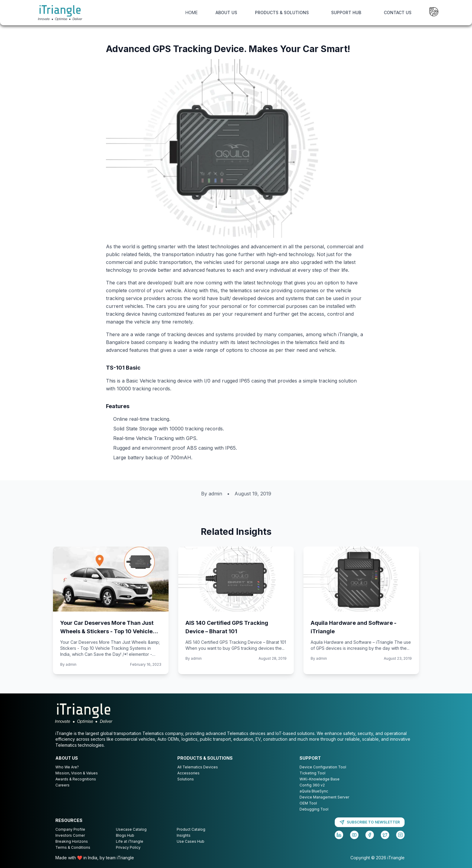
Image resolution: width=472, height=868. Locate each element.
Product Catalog (191, 829)
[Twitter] (385, 835)
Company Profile (70, 829)
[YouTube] (354, 835)
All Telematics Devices (198, 767)
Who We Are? (67, 767)
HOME (192, 12)
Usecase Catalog (131, 829)
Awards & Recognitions (76, 779)
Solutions (186, 779)
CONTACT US (398, 12)
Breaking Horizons (72, 841)
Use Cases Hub (191, 841)
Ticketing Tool (312, 773)
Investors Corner (70, 835)
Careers (62, 785)
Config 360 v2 (312, 785)
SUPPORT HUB (346, 12)
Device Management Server (324, 797)
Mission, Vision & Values (77, 773)
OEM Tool (308, 803)
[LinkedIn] (339, 835)
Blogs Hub (125, 835)
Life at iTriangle (130, 841)
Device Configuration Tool (323, 767)
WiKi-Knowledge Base (320, 779)
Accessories (188, 773)
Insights (184, 835)
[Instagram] (400, 835)
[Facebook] (370, 835)
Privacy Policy (128, 847)
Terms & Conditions (73, 847)
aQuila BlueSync (314, 791)
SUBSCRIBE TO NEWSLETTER (370, 822)
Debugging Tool (314, 809)
